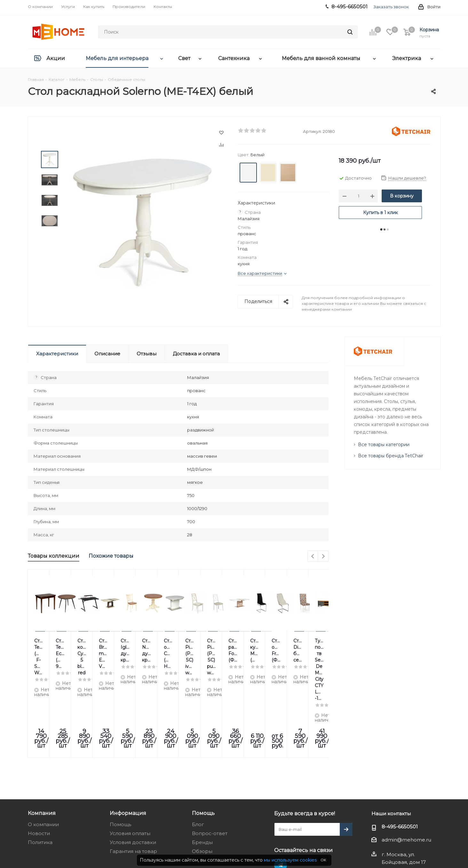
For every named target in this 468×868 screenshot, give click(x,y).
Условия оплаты (130, 763)
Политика (40, 772)
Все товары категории (384, 445)
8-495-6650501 (400, 756)
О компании (43, 754)
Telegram (281, 795)
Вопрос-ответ (210, 763)
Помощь (120, 754)
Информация (128, 743)
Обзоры (202, 781)
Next (323, 557)
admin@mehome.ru (406, 769)
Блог (198, 754)
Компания (42, 743)
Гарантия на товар (133, 781)
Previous (313, 557)
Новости (39, 763)
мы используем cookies (290, 860)
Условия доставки (133, 772)
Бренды (202, 772)
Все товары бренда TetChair (391, 456)
